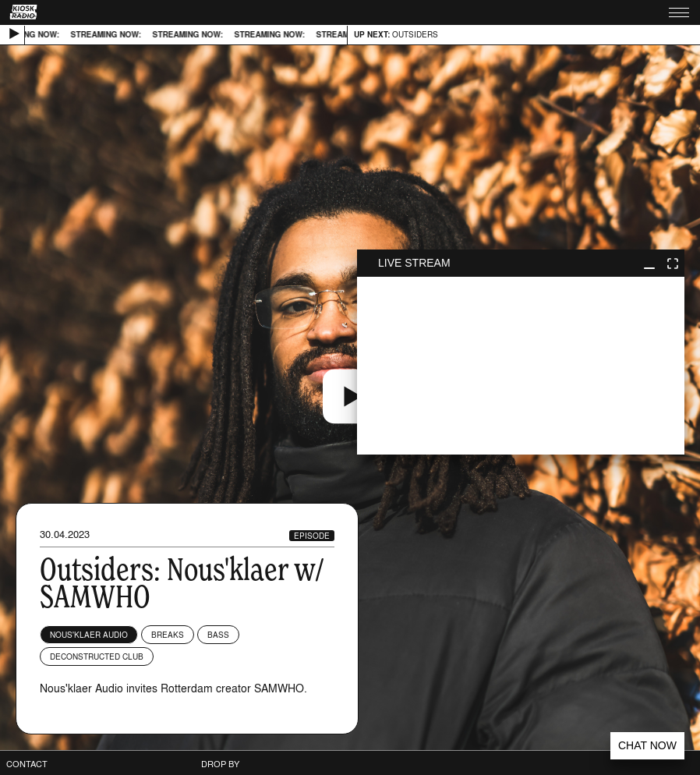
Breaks (168, 635)
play (521, 366)
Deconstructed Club (97, 656)
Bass (218, 635)
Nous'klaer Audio (89, 635)
